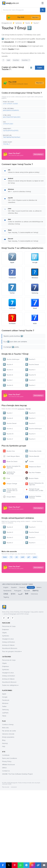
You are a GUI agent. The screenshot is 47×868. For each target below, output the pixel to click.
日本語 (6, 678)
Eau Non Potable (33, 509)
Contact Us (6, 855)
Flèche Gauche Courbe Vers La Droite (10, 527)
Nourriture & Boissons (10, 732)
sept (8, 60)
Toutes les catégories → (10, 769)
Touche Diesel (32, 365)
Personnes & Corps (9, 710)
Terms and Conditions (10, 842)
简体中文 (36, 674)
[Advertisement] (23, 414)
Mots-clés (5, 811)
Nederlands (7, 674)
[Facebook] (4, 702)
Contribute (6, 839)
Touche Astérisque (11, 359)
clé (17, 619)
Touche (28, 23)
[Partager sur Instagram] (32, 865)
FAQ (4, 830)
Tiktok (4, 800)
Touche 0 (8, 370)
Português (18, 674)
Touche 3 (30, 370)
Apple (4, 778)
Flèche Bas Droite (33, 487)
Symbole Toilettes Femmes (33, 533)
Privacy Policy (7, 845)
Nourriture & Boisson (9, 766)
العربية (20, 678)
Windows (5, 787)
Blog (4, 824)
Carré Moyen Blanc (11, 493)
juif (29, 619)
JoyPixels (5, 796)
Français (31, 671)
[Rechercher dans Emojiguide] (21, 10)
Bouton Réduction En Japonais (34, 520)
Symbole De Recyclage (9, 509)
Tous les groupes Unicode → (12, 735)
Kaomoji (5, 827)
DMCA (4, 851)
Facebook (6, 784)
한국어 (13, 678)
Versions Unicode (8, 818)
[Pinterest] (13, 702)
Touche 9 (8, 385)
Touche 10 (30, 375)
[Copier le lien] (38, 865)
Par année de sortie (9, 814)
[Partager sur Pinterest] (15, 865)
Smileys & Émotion (9, 726)
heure (5, 619)
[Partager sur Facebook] (3, 865)
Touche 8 (30, 380)
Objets (4, 716)
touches (16, 60)
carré (23, 619)
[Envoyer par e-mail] (44, 865)
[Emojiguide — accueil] (4, 691)
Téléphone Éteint (33, 503)
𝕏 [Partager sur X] (9, 865)
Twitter (4, 790)
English (6, 671)
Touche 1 (8, 380)
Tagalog (6, 681)
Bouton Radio (32, 515)
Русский (27, 674)
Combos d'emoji (8, 808)
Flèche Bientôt (32, 493)
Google (5, 781)
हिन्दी (27, 678)
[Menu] (43, 3)
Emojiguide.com (7, 23)
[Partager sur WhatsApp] (21, 865)
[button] (23, 103)
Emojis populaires (8, 821)
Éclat (6, 515)
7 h (11, 619)
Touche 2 (30, 385)
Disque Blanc (9, 533)
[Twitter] (8, 702)
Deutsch (22, 671)
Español (14, 671)
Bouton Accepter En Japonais (12, 503)
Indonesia (34, 678)
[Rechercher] (43, 10)
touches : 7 (26, 60)
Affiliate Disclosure (8, 848)
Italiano (39, 671)
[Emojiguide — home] (11, 3)
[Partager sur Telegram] (26, 865)
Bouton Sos (9, 487)
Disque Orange (10, 520)
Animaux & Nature (8, 729)
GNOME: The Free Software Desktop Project (17, 858)
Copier (40, 68)
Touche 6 (8, 375)
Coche (29, 498)
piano (35, 619)
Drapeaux (6, 713)
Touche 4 (8, 365)
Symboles (19, 23)
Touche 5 (30, 359)
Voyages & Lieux (8, 723)
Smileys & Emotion (9, 759)
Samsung (5, 793)
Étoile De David (10, 498)
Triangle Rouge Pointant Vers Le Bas (34, 526)
